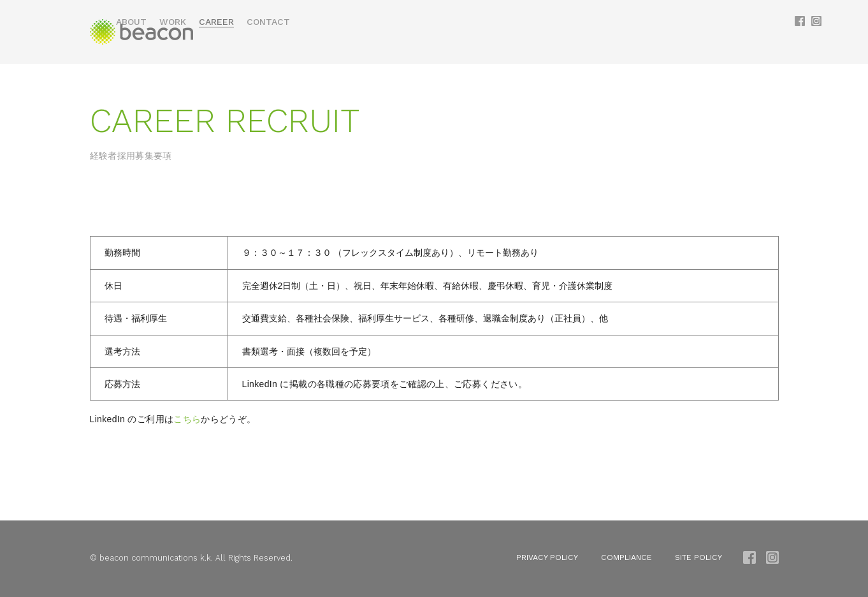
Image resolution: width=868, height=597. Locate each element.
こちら (187, 420)
